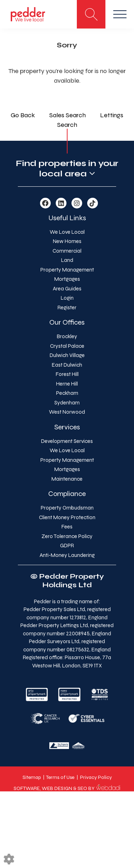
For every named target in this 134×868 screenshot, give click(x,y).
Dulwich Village (67, 355)
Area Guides (67, 289)
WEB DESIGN (57, 788)
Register (67, 308)
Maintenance (67, 479)
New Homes (67, 241)
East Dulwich (67, 365)
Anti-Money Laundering (67, 555)
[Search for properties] (91, 14)
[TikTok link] (93, 203)
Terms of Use (60, 777)
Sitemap (32, 777)
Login (67, 298)
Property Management (67, 270)
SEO (82, 788)
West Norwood (67, 412)
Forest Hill (67, 374)
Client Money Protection (67, 517)
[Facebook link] (45, 203)
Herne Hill (67, 384)
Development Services (67, 441)
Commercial (67, 251)
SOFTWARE (27, 788)
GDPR (67, 546)
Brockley (67, 336)
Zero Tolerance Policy (67, 536)
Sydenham (67, 403)
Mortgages (67, 279)
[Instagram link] (77, 203)
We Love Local (67, 232)
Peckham (67, 393)
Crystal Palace (67, 346)
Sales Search (68, 115)
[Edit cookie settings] (9, 859)
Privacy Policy (96, 777)
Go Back (23, 115)
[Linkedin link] (61, 203)
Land (67, 260)
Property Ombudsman (67, 508)
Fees (67, 527)
